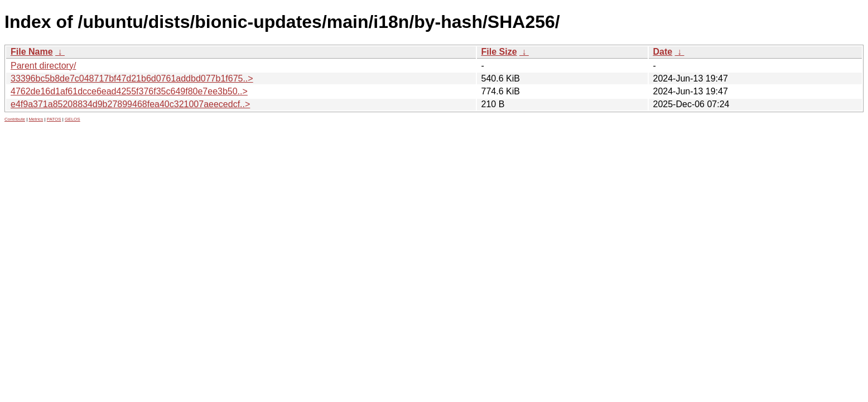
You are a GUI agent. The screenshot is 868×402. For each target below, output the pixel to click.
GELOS (73, 119)
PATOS (54, 119)
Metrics (36, 119)
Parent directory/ (43, 66)
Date (663, 52)
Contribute (15, 119)
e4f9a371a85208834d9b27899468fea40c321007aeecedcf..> (130, 104)
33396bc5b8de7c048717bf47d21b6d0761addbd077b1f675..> (132, 78)
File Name (32, 52)
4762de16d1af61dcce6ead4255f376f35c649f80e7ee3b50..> (129, 91)
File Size (499, 52)
